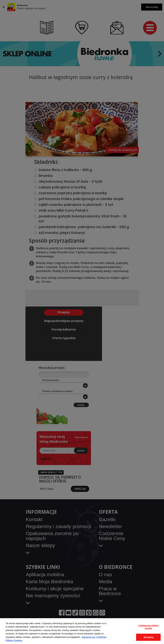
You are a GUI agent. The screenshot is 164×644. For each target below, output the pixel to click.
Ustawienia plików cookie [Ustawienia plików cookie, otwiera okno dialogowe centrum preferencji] (148, 627)
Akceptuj (148, 637)
